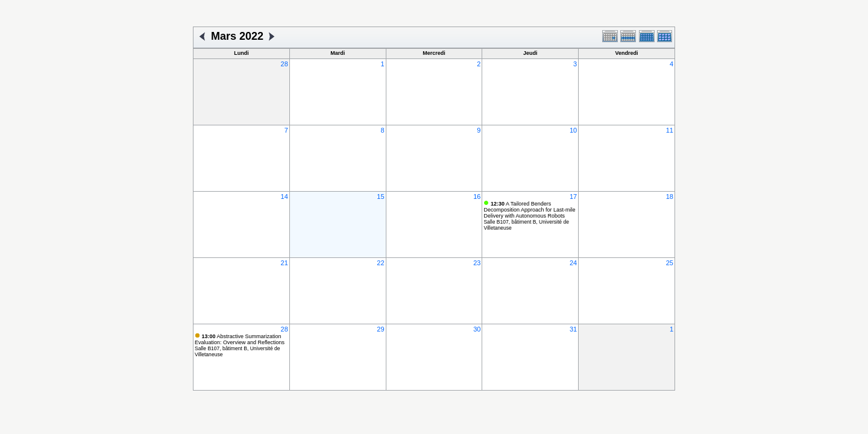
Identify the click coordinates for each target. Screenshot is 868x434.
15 (380, 197)
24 (573, 263)
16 (477, 197)
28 (285, 64)
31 (573, 329)
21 (285, 263)
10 (573, 130)
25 (670, 263)
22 (380, 263)
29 (380, 329)
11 (670, 130)
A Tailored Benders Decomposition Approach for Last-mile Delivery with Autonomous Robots (529, 210)
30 (477, 329)
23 (477, 263)
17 (573, 197)
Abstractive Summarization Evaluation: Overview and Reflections (240, 339)
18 (670, 197)
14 (285, 197)
